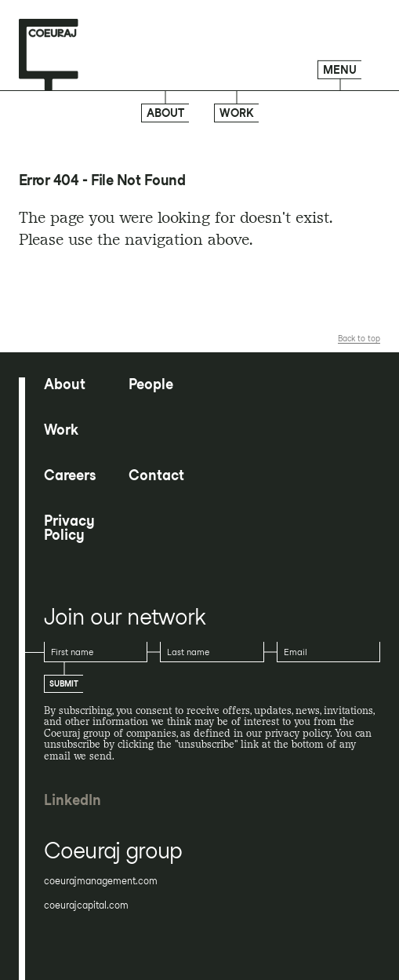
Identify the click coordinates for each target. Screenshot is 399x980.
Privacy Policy (69, 528)
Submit (64, 683)
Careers (70, 475)
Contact (156, 475)
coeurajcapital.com (86, 905)
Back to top (359, 338)
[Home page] (49, 55)
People (151, 384)
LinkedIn (73, 800)
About (165, 113)
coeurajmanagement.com (101, 881)
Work (237, 113)
